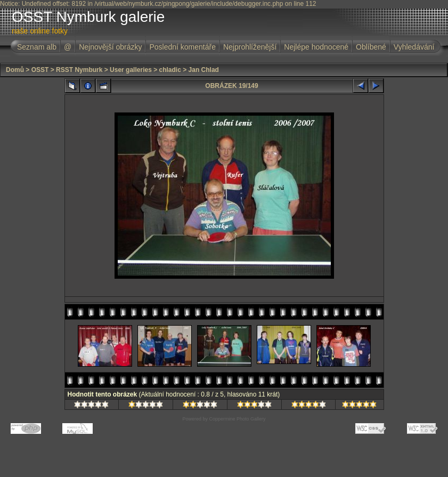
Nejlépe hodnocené (316, 47)
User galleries (131, 70)
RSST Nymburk (79, 70)
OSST (40, 70)
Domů (15, 70)
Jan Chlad (204, 70)
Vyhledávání (414, 47)
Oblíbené (371, 47)
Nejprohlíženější (250, 47)
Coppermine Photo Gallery (237, 419)
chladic (170, 70)
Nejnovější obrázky (110, 47)
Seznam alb (37, 47)
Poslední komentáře (182, 47)
